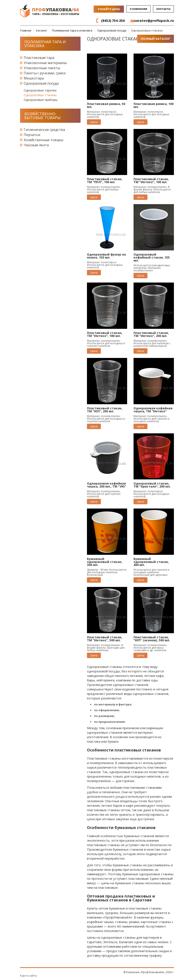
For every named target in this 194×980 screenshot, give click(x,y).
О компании (138, 9)
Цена (94, 122)
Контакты (163, 9)
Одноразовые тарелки (40, 90)
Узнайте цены (109, 9)
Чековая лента (36, 145)
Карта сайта (29, 976)
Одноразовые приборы (41, 100)
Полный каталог (156, 39)
